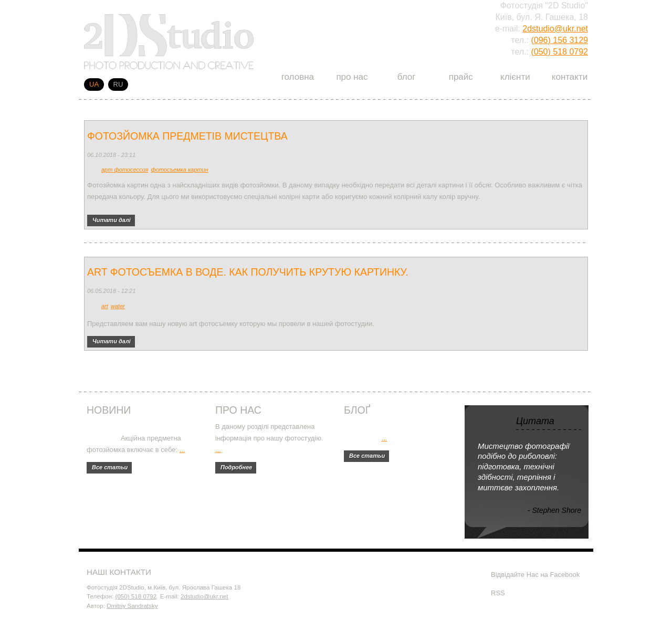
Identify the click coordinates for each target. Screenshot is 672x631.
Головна (298, 77)
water (118, 306)
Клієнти (515, 77)
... (182, 450)
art (105, 306)
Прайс (461, 77)
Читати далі (114, 219)
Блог (407, 77)
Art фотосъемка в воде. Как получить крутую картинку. (248, 272)
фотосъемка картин (179, 170)
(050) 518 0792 (559, 52)
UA (94, 84)
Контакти (570, 77)
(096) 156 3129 (559, 40)
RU (118, 84)
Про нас (352, 77)
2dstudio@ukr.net (555, 29)
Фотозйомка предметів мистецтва (187, 136)
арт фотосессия (125, 170)
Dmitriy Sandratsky (132, 606)
